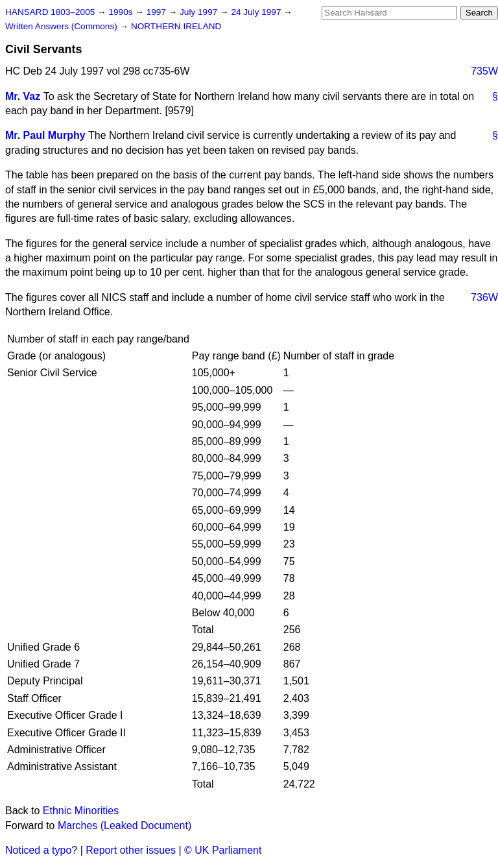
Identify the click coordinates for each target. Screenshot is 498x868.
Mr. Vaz (23, 96)
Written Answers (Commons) (63, 26)
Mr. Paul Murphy (45, 135)
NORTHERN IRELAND (176, 26)
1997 (158, 12)
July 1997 (200, 12)
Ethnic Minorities (81, 811)
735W (484, 71)
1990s (122, 12)
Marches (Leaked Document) (124, 826)
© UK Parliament (223, 850)
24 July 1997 (257, 12)
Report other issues (131, 850)
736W (484, 297)
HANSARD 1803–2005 (50, 12)
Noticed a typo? (41, 850)
